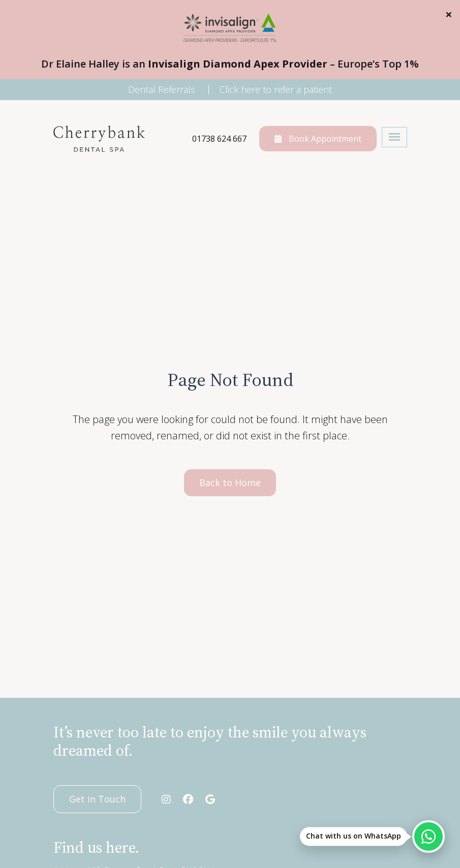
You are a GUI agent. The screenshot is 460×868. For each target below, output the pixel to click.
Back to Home (230, 483)
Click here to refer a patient (276, 89)
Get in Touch (97, 799)
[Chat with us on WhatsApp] (428, 837)
